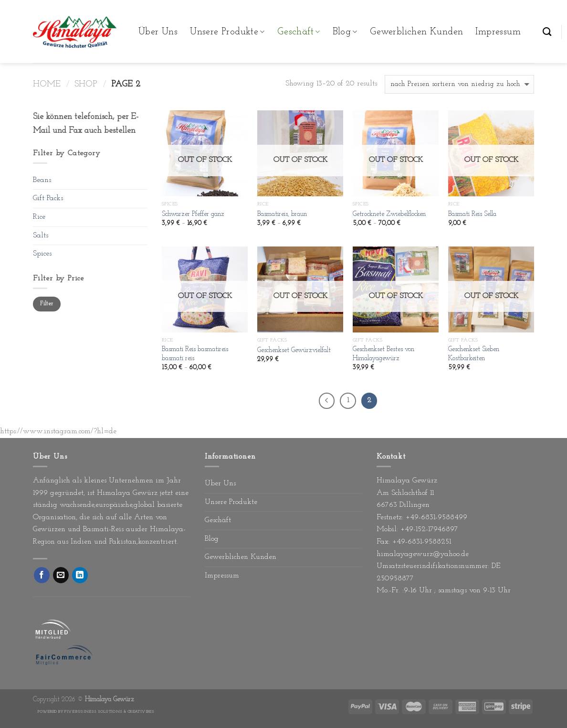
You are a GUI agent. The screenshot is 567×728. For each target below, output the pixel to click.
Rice (39, 217)
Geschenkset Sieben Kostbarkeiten (474, 354)
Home (47, 84)
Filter (47, 304)
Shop (86, 84)
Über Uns (158, 32)
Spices (42, 254)
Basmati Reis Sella (472, 214)
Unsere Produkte (227, 32)
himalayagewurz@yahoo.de (423, 554)
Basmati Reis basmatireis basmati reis (195, 354)
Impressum (498, 32)
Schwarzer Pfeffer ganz (193, 214)
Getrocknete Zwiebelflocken (389, 214)
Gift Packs (48, 198)
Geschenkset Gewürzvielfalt (294, 350)
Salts (41, 236)
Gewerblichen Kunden (417, 32)
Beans (42, 180)
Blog (345, 32)
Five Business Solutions (93, 712)
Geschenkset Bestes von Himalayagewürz (383, 354)
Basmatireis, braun (282, 214)
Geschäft (299, 32)
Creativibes (141, 712)
